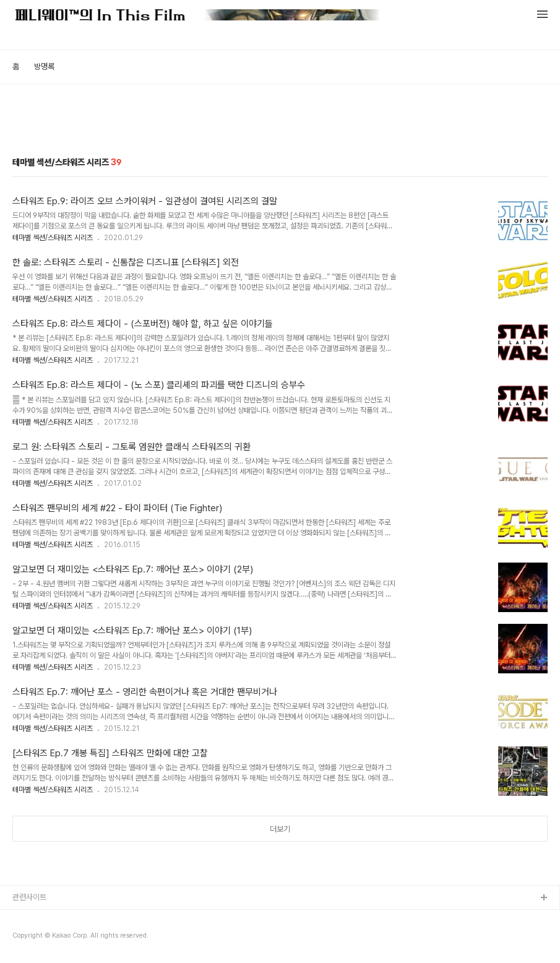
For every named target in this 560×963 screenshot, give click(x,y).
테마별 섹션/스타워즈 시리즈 (53, 238)
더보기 (280, 829)
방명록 (44, 67)
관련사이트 (29, 897)
